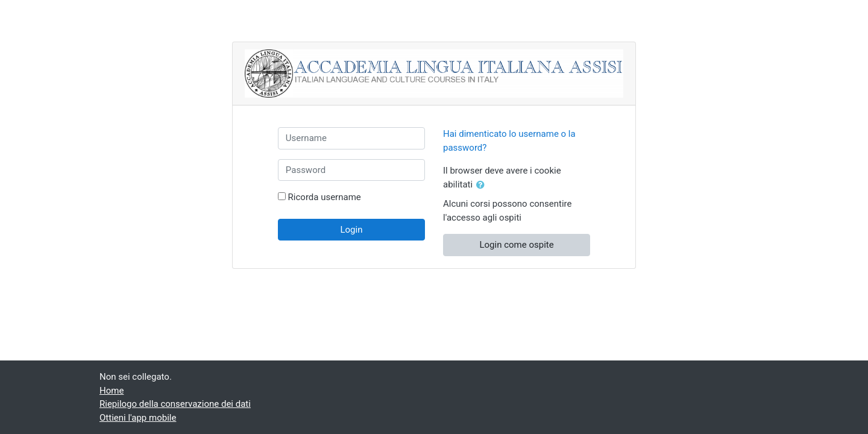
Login (351, 230)
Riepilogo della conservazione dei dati (175, 404)
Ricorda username (325, 197)
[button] (483, 185)
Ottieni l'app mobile (138, 418)
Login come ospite (516, 245)
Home (112, 391)
